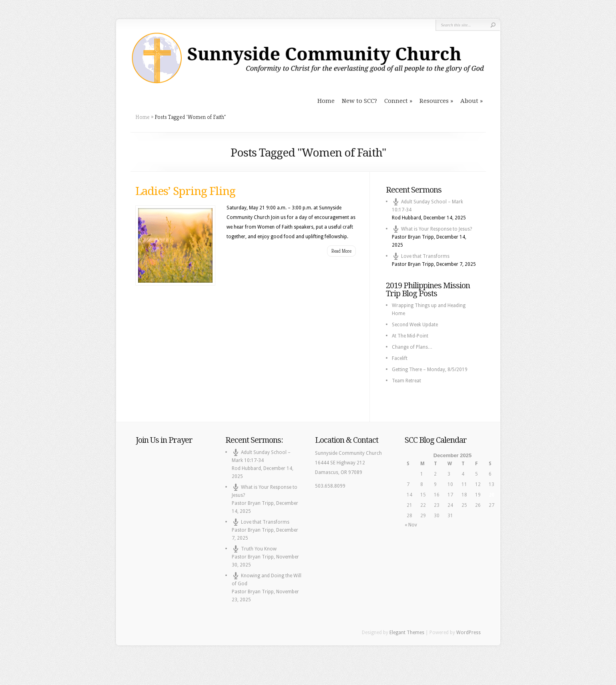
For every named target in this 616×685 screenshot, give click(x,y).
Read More (341, 251)
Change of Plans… (412, 347)
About (469, 101)
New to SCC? (359, 101)
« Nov (411, 525)
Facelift (400, 358)
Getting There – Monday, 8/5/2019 (430, 370)
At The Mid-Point (410, 336)
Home (326, 101)
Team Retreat (406, 381)
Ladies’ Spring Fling (185, 191)
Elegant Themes (407, 633)
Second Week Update (415, 325)
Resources (434, 101)
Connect (396, 101)
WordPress (469, 633)
